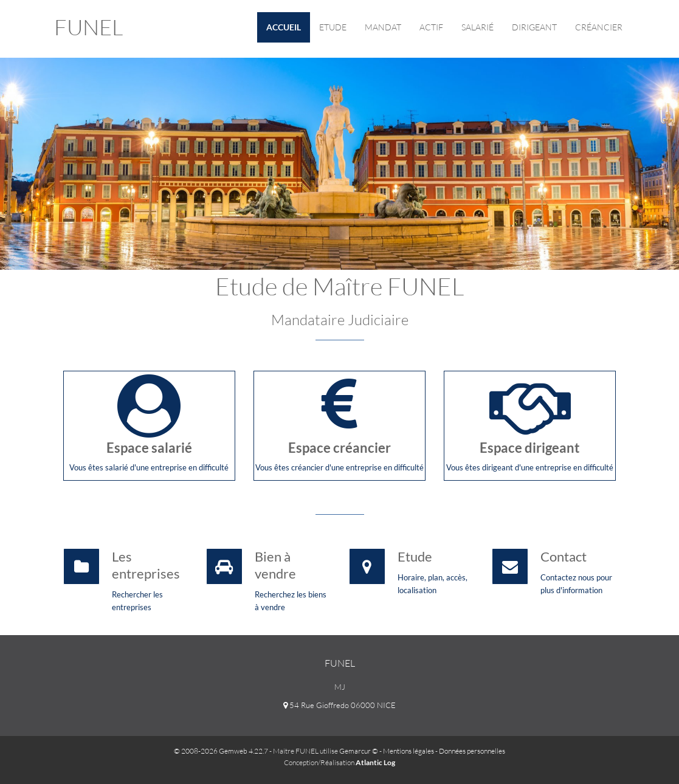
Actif (431, 27)
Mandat (383, 27)
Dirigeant (534, 27)
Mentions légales (408, 751)
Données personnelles (472, 751)
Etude (333, 27)
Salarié (477, 27)
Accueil (284, 27)
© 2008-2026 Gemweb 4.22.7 (221, 751)
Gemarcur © (359, 751)
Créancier (599, 27)
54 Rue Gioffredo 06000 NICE (339, 705)
